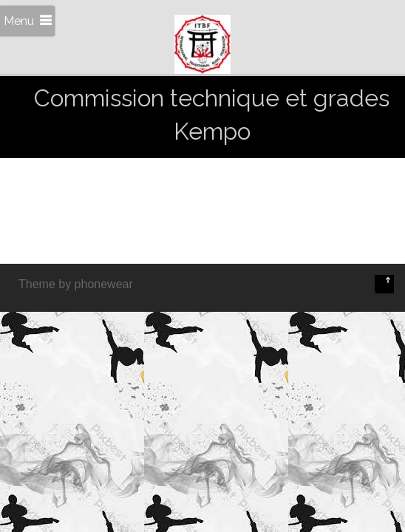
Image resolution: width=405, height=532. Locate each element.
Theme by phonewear (76, 284)
